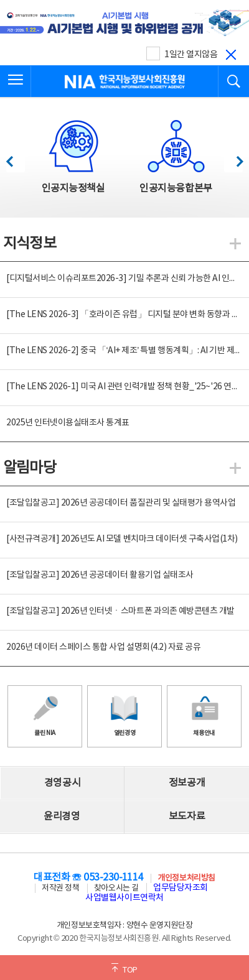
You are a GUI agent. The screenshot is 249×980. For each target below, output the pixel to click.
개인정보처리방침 (186, 878)
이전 (15, 158)
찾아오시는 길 (116, 888)
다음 (233, 158)
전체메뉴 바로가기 (0, 0)
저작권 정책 (60, 888)
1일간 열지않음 (191, 55)
